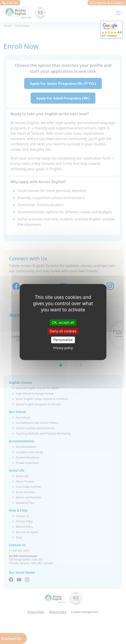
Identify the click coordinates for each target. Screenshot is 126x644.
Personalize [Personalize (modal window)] (63, 340)
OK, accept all (63, 322)
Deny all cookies (63, 331)
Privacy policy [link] (63, 348)
